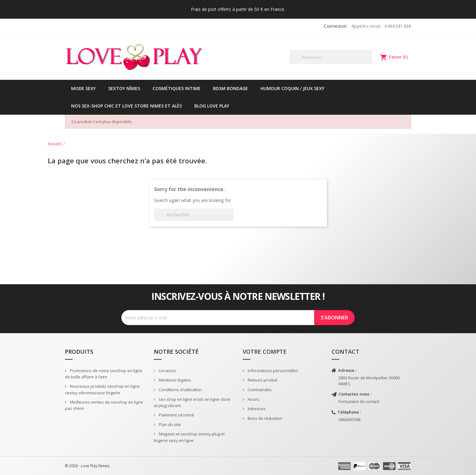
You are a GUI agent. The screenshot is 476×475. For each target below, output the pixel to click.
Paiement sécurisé (176, 415)
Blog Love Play (212, 106)
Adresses (256, 409)
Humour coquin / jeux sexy (292, 88)
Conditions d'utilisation (180, 390)
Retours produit (262, 380)
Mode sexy (83, 88)
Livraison (167, 371)
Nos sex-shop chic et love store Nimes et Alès (126, 106)
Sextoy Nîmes (124, 88)
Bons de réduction (265, 418)
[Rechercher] (331, 57)
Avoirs (253, 399)
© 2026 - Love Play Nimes (87, 466)
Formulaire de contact (359, 401)
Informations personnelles (272, 371)
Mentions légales (175, 380)
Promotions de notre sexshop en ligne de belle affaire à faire (104, 374)
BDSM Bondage (231, 88)
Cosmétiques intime (177, 88)
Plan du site (169, 425)
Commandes (259, 390)
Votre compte (265, 352)
